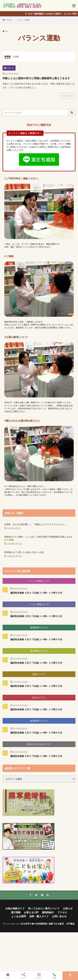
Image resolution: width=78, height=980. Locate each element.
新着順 (8, 57)
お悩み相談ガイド (15, 908)
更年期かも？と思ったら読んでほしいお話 (24, 552)
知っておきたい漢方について (44, 908)
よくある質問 (19, 916)
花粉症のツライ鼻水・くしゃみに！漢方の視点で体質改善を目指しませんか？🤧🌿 (38, 538)
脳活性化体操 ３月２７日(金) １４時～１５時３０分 (36, 593)
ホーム (8, 976)
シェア (23, 976)
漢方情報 (16, 912)
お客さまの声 (31, 912)
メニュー (39, 976)
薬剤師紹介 (48, 912)
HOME (9, 20)
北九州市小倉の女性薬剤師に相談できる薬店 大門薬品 (48, 924)
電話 (55, 976)
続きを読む (67, 96)
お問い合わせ (59, 916)
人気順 (16, 57)
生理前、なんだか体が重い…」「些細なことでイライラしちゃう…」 (36, 524)
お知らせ (10, 68)
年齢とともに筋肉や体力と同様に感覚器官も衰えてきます (36, 78)
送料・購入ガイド (39, 916)
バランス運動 (23, 20)
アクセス (62, 912)
